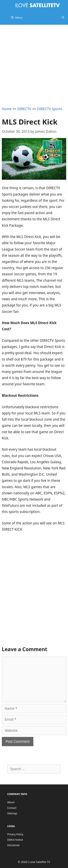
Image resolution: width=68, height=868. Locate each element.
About (11, 802)
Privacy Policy (15, 834)
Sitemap (12, 813)
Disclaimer (14, 845)
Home (7, 109)
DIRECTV (24, 109)
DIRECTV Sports (50, 109)
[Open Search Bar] (63, 17)
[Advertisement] (34, 61)
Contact (12, 808)
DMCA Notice (15, 840)
